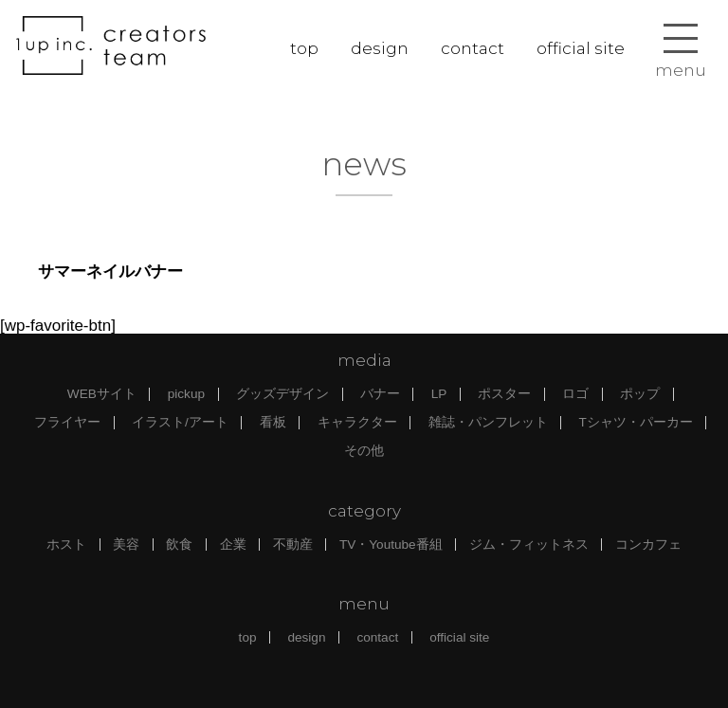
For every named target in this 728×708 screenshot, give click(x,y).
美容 (126, 545)
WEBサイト (102, 394)
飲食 (179, 545)
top (304, 48)
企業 (233, 545)
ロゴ (575, 394)
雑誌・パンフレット (488, 422)
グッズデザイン (282, 394)
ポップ (640, 394)
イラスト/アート (180, 422)
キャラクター (357, 422)
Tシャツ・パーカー (636, 422)
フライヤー (67, 422)
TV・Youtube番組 (391, 545)
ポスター (504, 394)
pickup (186, 394)
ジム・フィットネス (529, 545)
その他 (364, 451)
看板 (273, 422)
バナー (380, 394)
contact (473, 48)
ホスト (66, 545)
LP (439, 394)
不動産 (293, 545)
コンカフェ (648, 545)
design (380, 48)
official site (581, 48)
